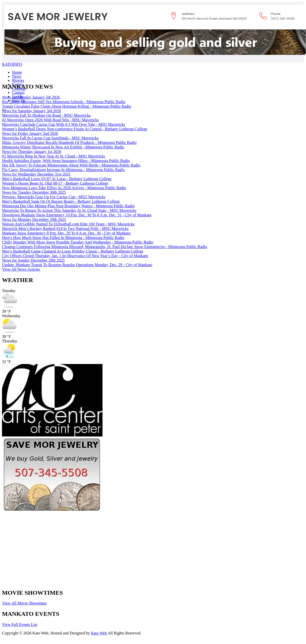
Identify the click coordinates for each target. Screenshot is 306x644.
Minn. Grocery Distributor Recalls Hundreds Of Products (69, 143)
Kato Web (99, 633)
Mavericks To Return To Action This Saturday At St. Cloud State (69, 210)
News (17, 76)
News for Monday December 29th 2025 (34, 219)
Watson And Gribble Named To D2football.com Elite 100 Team (68, 224)
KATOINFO (12, 64)
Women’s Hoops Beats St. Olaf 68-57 (55, 183)
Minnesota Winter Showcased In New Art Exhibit (63, 147)
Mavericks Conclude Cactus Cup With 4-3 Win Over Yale (64, 124)
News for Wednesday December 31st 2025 (36, 174)
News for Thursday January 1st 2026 (32, 152)
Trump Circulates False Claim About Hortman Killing (67, 106)
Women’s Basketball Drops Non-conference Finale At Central (75, 129)
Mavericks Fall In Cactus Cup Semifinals (50, 138)
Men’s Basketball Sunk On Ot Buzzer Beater (61, 201)
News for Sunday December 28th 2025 (33, 260)
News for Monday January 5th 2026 (31, 97)
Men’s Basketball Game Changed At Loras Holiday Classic (73, 251)
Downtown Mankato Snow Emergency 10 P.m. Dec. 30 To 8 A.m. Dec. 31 (77, 215)
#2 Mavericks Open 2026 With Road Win (50, 120)
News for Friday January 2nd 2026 (30, 133)
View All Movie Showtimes (24, 603)
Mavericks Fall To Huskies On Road (46, 115)
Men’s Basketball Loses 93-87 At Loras (57, 179)
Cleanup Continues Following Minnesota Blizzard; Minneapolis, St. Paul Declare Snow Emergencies (105, 247)
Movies (18, 80)
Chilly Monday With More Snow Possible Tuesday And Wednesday (78, 242)
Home (17, 72)
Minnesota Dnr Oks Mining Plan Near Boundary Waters (68, 206)
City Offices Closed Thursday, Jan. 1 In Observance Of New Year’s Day (75, 256)
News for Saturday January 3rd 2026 (32, 111)
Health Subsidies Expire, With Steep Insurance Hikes (66, 161)
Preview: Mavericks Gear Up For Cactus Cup (54, 197)
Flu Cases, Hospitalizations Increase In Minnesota (63, 170)
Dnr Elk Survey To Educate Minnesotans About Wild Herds (71, 165)
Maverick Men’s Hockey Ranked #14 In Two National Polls (65, 229)
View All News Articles (21, 269)
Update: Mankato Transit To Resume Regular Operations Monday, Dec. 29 (77, 265)
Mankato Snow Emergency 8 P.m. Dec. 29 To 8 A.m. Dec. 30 (66, 233)
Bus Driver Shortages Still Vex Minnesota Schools (64, 102)
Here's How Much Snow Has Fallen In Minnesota (63, 238)
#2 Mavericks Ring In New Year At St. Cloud (54, 156)
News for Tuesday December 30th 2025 (34, 192)
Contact (18, 92)
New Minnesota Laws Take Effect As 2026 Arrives (64, 188)
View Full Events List (20, 625)
